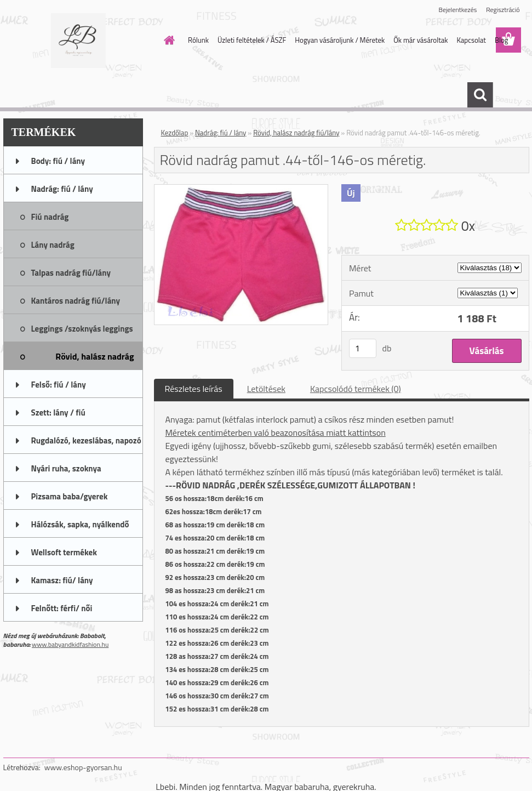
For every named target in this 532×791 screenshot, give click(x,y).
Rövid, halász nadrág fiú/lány (296, 133)
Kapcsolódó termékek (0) (356, 389)
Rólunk (198, 40)
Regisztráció (503, 10)
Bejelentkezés (458, 10)
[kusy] (363, 348)
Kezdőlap (175, 133)
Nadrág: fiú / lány (221, 133)
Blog (502, 40)
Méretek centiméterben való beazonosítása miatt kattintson (276, 433)
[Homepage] (167, 40)
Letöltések (266, 389)
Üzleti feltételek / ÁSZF (252, 40)
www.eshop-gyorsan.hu (83, 767)
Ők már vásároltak (421, 40)
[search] (480, 95)
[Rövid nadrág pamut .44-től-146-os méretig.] (241, 189)
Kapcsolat (471, 40)
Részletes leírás (194, 389)
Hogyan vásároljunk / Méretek (340, 40)
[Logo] (79, 41)
